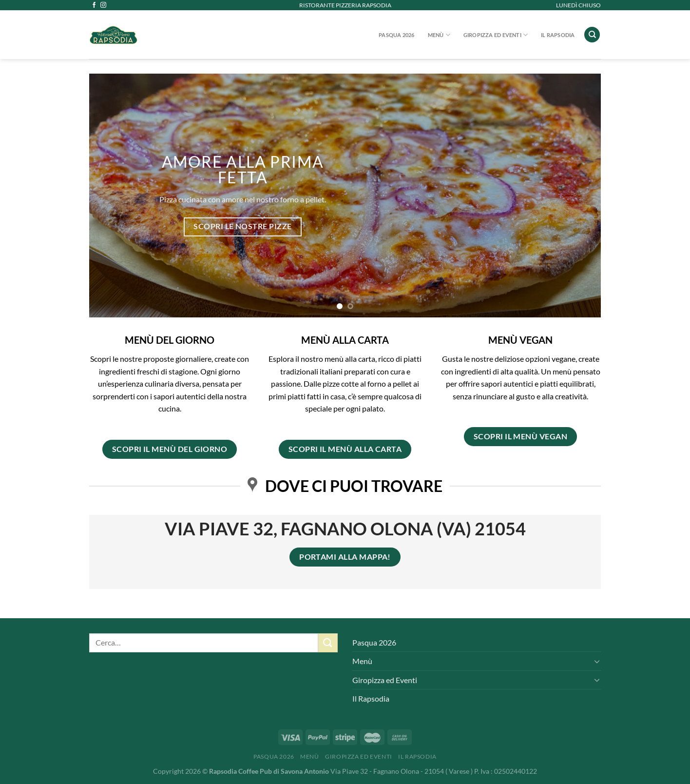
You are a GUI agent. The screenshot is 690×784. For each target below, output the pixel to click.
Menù (439, 35)
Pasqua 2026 (396, 35)
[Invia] (328, 643)
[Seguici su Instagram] (103, 5)
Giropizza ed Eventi (496, 35)
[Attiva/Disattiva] (597, 661)
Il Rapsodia (558, 35)
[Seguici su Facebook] (94, 5)
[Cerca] (592, 35)
